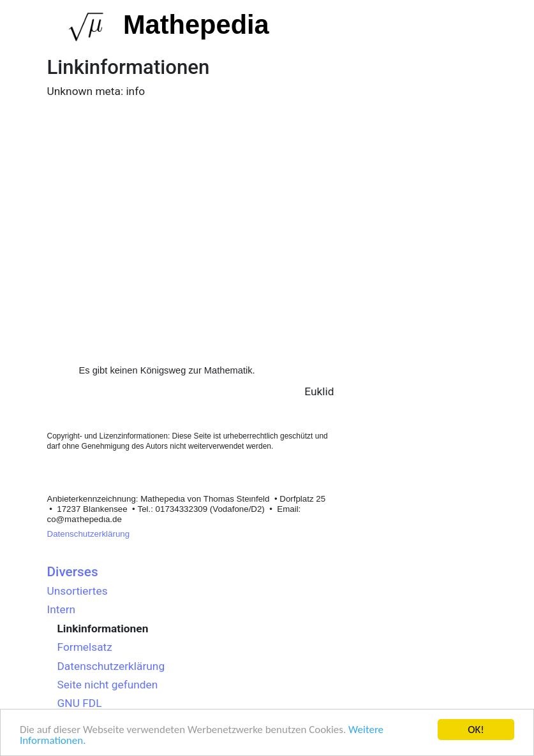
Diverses (73, 572)
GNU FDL (80, 703)
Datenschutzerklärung (89, 534)
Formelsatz (85, 647)
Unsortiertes (78, 591)
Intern (62, 609)
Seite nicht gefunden (108, 685)
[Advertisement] (191, 212)
